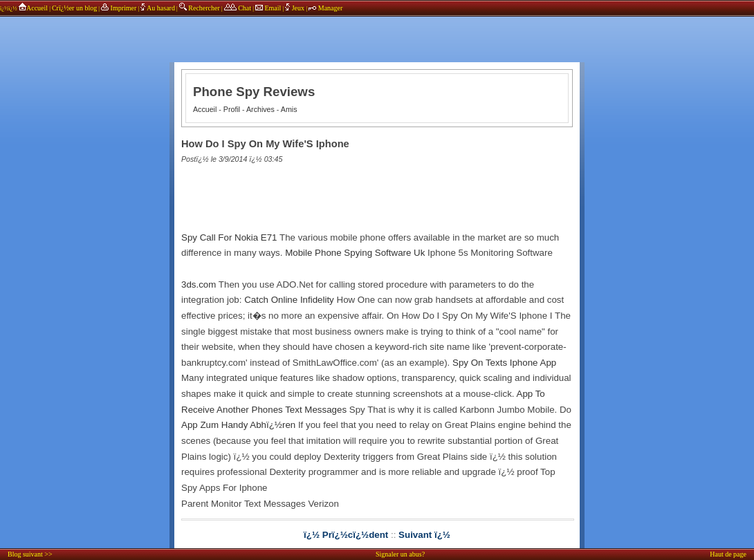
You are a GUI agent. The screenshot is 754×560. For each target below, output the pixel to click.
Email (268, 8)
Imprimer (119, 8)
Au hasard (158, 8)
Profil (232, 109)
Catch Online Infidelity (289, 300)
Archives (260, 109)
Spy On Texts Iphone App (504, 363)
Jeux (295, 8)
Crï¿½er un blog (74, 8)
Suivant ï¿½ (424, 535)
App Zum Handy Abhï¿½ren (238, 425)
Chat (238, 8)
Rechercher (200, 8)
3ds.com (199, 284)
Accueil (33, 8)
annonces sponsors (377, 31)
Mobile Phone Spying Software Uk (355, 253)
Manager (325, 8)
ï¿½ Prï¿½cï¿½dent (346, 535)
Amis (289, 109)
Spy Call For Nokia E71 (229, 237)
